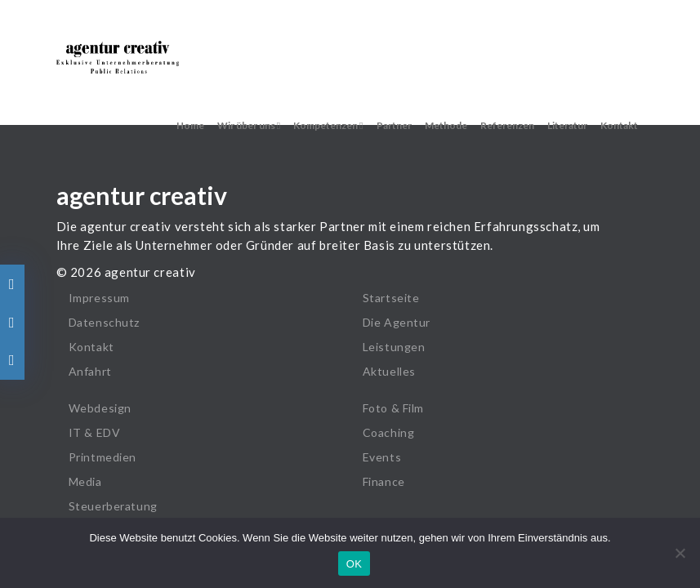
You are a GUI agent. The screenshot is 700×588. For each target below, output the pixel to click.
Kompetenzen (328, 125)
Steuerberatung (113, 506)
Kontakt (619, 125)
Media (85, 481)
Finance (384, 481)
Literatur (567, 125)
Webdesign (100, 408)
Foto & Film (394, 408)
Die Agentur (397, 322)
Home (190, 125)
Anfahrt (90, 371)
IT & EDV (95, 432)
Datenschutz (105, 322)
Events (382, 457)
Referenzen (507, 125)
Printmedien (103, 457)
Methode (446, 125)
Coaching (389, 432)
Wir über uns (249, 125)
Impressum (99, 298)
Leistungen (394, 347)
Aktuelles (389, 371)
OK (354, 564)
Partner (394, 125)
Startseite (391, 298)
